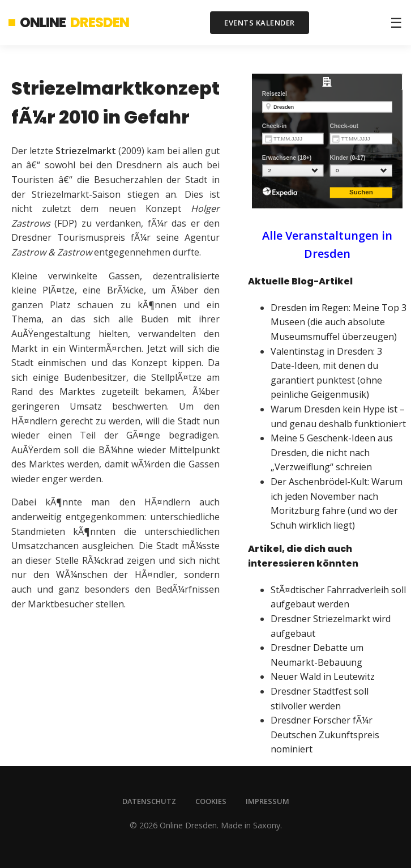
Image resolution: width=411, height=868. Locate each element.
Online (69, 23)
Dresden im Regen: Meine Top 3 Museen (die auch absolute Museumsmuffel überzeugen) (339, 322)
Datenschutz (149, 801)
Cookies (211, 801)
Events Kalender (260, 23)
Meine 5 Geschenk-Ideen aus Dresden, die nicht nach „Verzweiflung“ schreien (332, 452)
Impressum (267, 801)
